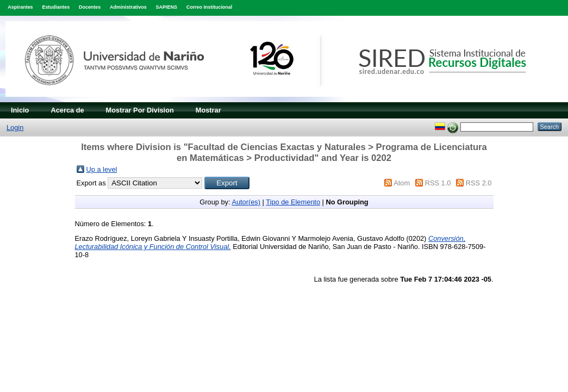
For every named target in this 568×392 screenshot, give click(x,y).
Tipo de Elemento (293, 202)
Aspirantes (20, 7)
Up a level (102, 169)
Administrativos (128, 7)
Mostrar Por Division (140, 110)
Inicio (20, 110)
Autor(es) (246, 202)
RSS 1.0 (438, 183)
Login (15, 127)
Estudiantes (56, 7)
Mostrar (208, 110)
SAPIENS (167, 7)
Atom (402, 183)
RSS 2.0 (479, 183)
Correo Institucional (210, 7)
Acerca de (67, 110)
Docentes (90, 7)
